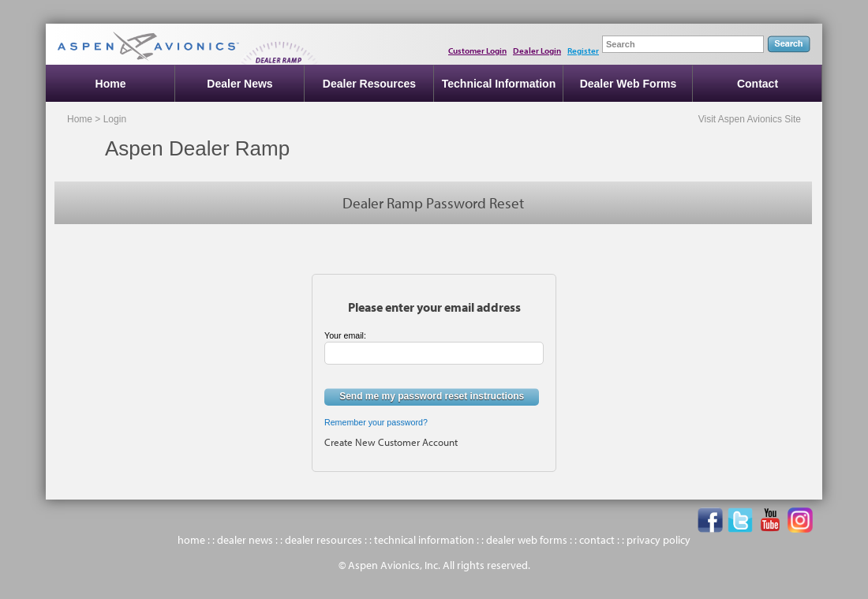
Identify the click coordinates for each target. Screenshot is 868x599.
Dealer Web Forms (629, 84)
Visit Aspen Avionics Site (750, 119)
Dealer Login (537, 51)
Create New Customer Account (391, 442)
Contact (758, 84)
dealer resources (324, 540)
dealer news (245, 540)
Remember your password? (376, 422)
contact (597, 540)
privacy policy (658, 540)
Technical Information (499, 84)
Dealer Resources (369, 84)
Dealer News (239, 84)
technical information (424, 540)
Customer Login (477, 51)
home (191, 540)
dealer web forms (527, 540)
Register (583, 51)
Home (111, 84)
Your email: (345, 335)
